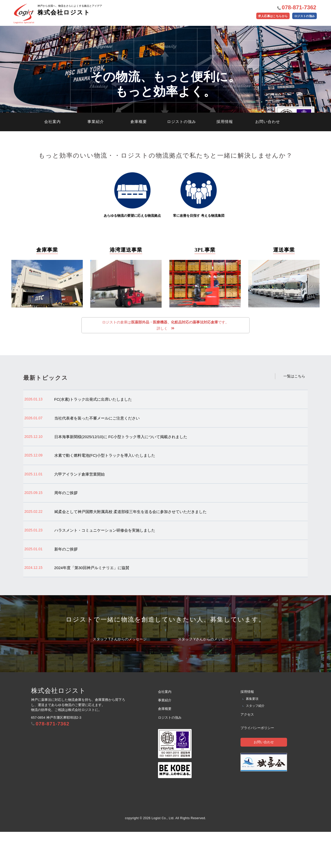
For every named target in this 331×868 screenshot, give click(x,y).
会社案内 (52, 156)
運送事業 (284, 284)
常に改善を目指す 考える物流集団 (199, 230)
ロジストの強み (302, 18)
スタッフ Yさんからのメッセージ (205, 675)
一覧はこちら (294, 412)
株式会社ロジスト (62, 6)
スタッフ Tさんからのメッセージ (120, 675)
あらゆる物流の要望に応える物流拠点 (132, 230)
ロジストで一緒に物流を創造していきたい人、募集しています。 (165, 656)
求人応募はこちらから (265, 18)
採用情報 (225, 156)
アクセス (247, 750)
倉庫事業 (47, 284)
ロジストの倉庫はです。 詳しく (165, 360)
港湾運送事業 (126, 284)
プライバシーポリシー (257, 764)
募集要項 (252, 735)
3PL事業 (205, 284)
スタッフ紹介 (255, 742)
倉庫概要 (139, 156)
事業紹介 (96, 156)
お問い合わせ (268, 156)
